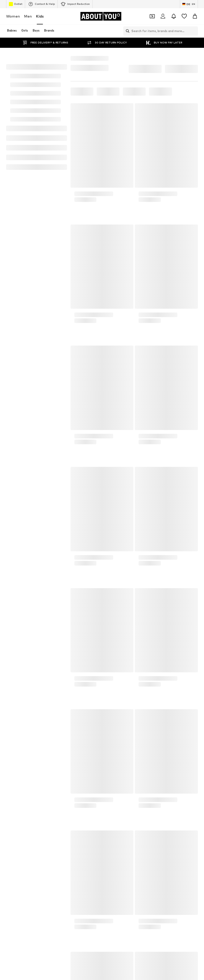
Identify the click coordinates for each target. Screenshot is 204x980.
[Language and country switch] (189, 4)
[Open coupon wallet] (152, 16)
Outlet (16, 4)
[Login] (163, 16)
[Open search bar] (126, 31)
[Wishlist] (184, 16)
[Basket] (195, 16)
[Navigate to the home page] (101, 16)
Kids (40, 16)
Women (13, 16)
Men (28, 16)
